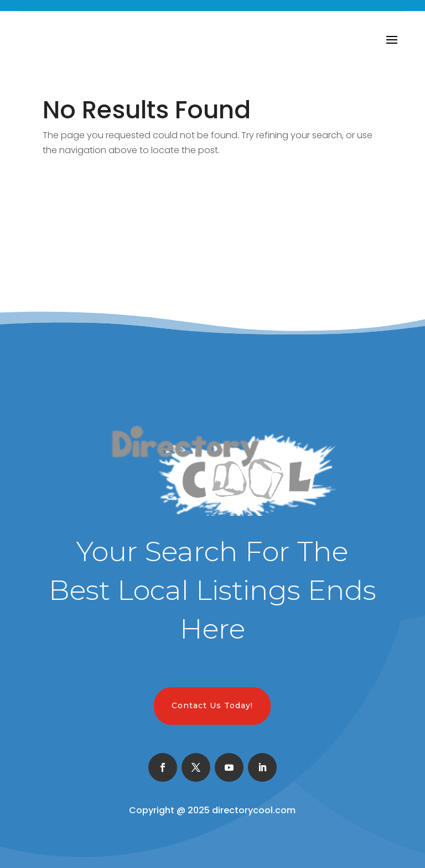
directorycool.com (254, 810)
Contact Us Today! (212, 705)
